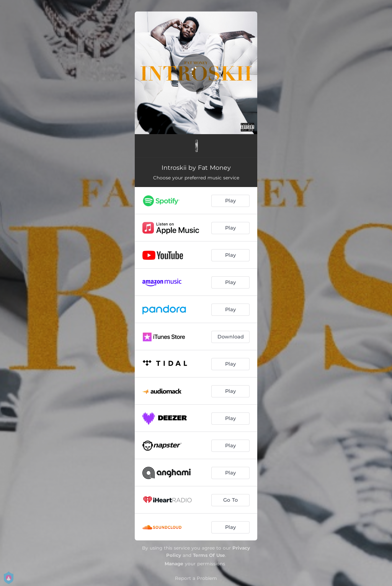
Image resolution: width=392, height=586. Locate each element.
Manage (174, 564)
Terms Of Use (209, 555)
